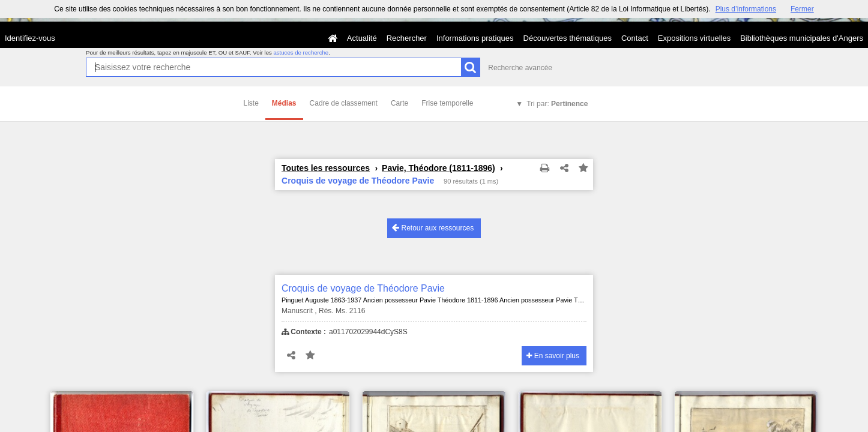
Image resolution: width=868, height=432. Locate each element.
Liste (251, 103)
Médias (284, 103)
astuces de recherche (301, 52)
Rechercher (407, 38)
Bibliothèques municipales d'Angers (802, 38)
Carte (399, 103)
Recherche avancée (520, 68)
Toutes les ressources (326, 168)
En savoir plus (553, 356)
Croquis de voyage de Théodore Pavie (363, 288)
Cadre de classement (344, 103)
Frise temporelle (447, 103)
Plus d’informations (746, 9)
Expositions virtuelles (694, 38)
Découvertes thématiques (568, 38)
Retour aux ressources (433, 228)
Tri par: (557, 104)
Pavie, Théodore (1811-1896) (439, 168)
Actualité (362, 38)
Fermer (802, 9)
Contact (635, 38)
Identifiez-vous (30, 38)
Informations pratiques (475, 38)
